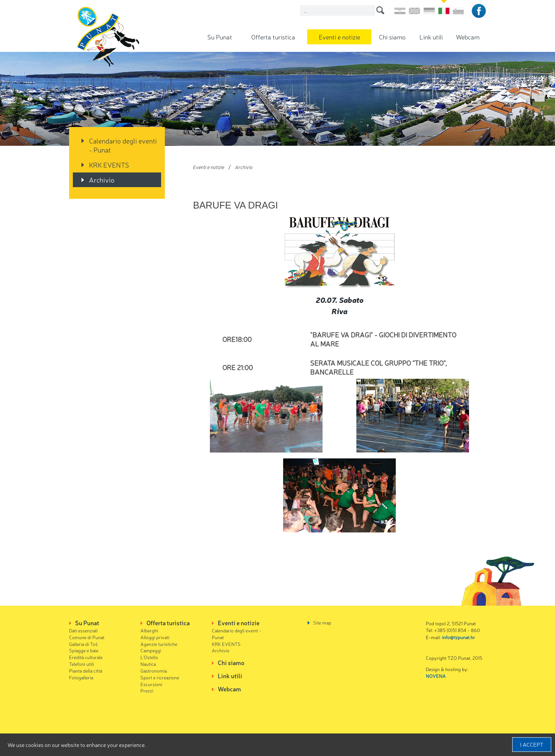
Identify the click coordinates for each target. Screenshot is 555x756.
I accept (532, 744)
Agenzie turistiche (159, 644)
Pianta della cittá (86, 671)
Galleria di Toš (83, 644)
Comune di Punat (87, 637)
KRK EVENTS (109, 165)
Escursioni (151, 684)
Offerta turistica (273, 37)
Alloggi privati (155, 637)
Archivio (102, 180)
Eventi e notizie (339, 37)
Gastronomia (154, 671)
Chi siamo (392, 37)
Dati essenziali (83, 630)
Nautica (148, 664)
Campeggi (151, 650)
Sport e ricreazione (160, 677)
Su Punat (220, 37)
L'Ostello (149, 657)
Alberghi (149, 630)
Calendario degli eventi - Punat (123, 145)
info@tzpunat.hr (458, 637)
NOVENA (436, 676)
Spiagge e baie (84, 650)
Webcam (468, 37)
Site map (322, 622)
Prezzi (147, 690)
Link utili (431, 37)
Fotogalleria (81, 677)
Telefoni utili (81, 664)
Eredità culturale (86, 657)
